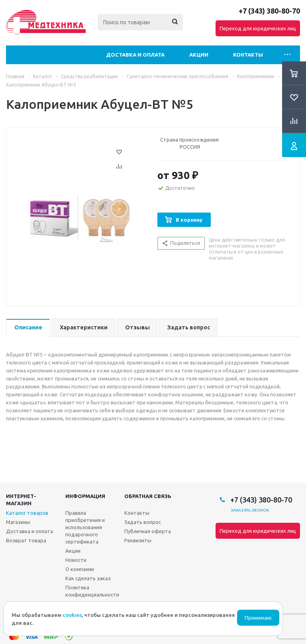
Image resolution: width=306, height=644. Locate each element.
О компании (80, 569)
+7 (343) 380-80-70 (269, 11)
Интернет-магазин (21, 500)
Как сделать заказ (88, 578)
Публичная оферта (148, 531)
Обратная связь (148, 496)
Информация (85, 496)
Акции (199, 55)
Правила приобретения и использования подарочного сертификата (85, 527)
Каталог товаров (27, 513)
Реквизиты (138, 540)
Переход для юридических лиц (258, 28)
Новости (76, 560)
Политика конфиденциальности (92, 591)
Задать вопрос (143, 522)
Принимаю (258, 618)
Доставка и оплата (135, 55)
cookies (72, 615)
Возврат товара (26, 540)
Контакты (248, 55)
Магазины (18, 522)
